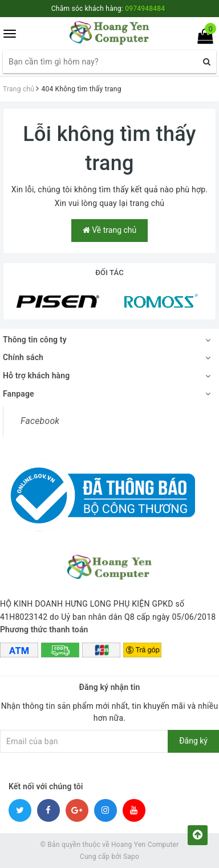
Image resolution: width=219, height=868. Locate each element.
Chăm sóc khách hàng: (108, 9)
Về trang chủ (109, 230)
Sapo (131, 857)
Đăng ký (193, 741)
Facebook (40, 421)
